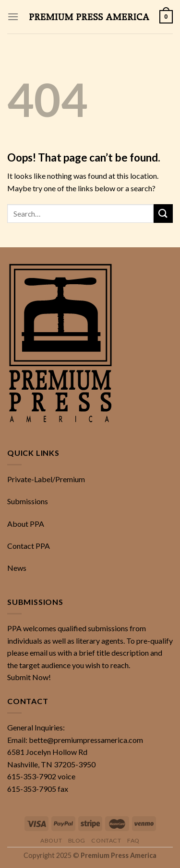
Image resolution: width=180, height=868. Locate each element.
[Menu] (13, 17)
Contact (106, 840)
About (51, 840)
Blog (77, 840)
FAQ (133, 840)
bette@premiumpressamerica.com (86, 740)
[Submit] (163, 214)
